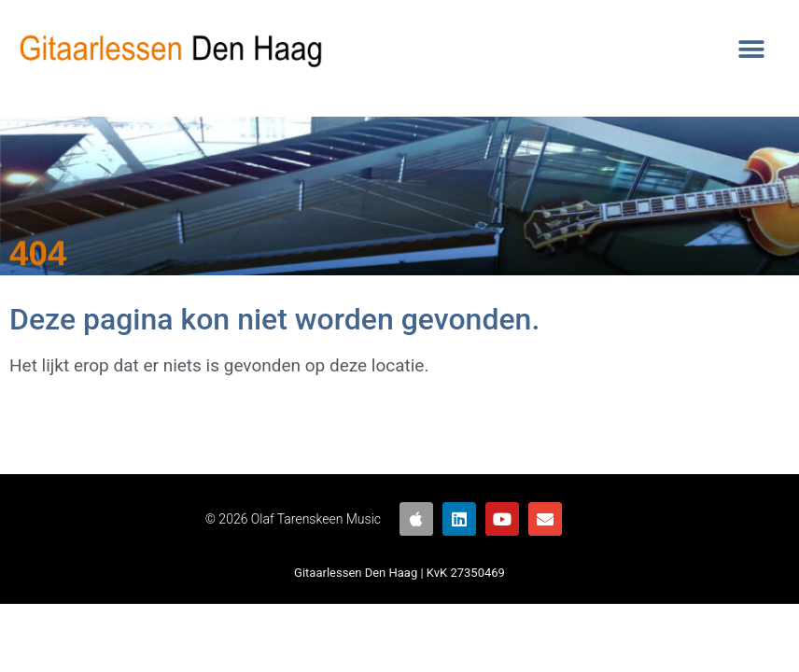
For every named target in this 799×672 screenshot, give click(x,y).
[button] (752, 49)
